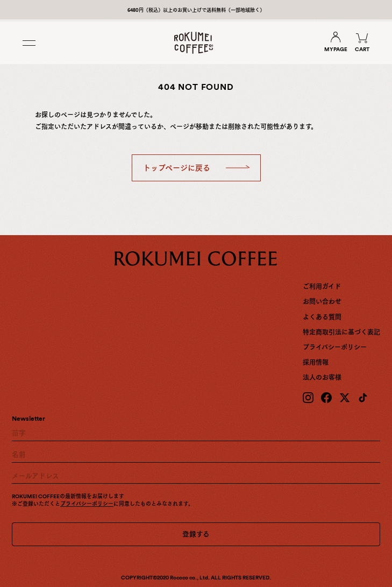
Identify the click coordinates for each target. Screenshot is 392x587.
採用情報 (316, 363)
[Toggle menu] (31, 43)
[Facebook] (326, 398)
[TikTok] (363, 398)
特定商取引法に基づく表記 (341, 333)
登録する (196, 534)
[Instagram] (308, 398)
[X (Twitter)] (345, 398)
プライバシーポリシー (335, 348)
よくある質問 (322, 317)
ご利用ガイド (322, 287)
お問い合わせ (322, 302)
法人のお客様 (322, 378)
